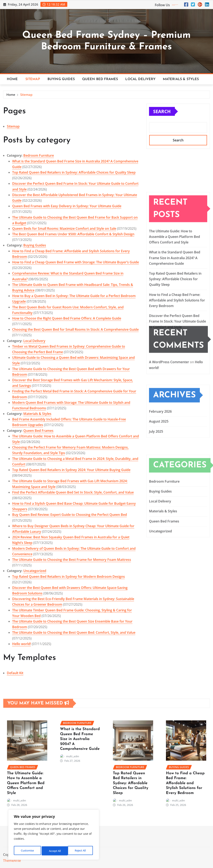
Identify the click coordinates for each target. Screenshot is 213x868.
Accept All (81, 851)
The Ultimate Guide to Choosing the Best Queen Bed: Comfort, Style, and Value (74, 632)
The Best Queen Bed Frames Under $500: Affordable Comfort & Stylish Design (73, 234)
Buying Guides (61, 79)
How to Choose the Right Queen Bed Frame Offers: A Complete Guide (67, 318)
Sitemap (33, 79)
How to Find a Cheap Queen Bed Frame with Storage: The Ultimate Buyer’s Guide (76, 262)
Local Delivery (140, 79)
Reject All (54, 851)
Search (162, 111)
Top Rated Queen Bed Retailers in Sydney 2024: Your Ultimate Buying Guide (71, 470)
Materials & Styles (181, 79)
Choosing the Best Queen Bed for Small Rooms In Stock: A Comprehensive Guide (75, 329)
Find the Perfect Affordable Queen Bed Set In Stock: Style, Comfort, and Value (73, 492)
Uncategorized (35, 571)
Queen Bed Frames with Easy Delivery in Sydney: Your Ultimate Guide (67, 206)
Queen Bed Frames (100, 79)
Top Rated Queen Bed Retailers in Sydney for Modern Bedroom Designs (69, 577)
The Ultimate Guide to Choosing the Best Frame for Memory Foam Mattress (72, 560)
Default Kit (15, 673)
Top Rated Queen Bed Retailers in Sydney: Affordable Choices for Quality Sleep (74, 172)
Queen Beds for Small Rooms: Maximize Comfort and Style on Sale (64, 229)
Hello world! (22, 644)
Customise (27, 851)
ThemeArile (12, 861)
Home (12, 79)
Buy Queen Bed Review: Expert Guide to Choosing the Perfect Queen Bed (70, 515)
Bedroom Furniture (39, 155)
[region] (54, 836)
